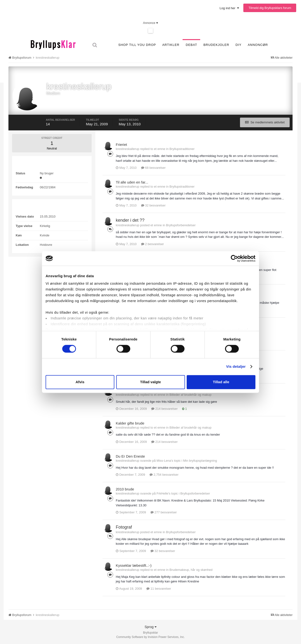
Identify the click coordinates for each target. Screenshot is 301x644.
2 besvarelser (153, 244)
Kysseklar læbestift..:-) (134, 565)
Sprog (150, 627)
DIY (238, 45)
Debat (191, 45)
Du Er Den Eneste (130, 456)
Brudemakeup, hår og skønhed (191, 570)
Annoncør (258, 45)
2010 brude (125, 489)
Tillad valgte (150, 382)
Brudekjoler (216, 45)
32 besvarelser (153, 205)
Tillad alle (221, 382)
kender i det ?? (130, 220)
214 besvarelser (164, 409)
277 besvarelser (164, 512)
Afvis (80, 382)
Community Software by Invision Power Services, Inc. (150, 637)
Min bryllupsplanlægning (200, 461)
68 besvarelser (153, 168)
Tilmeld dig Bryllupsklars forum (270, 8)
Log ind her (229, 8)
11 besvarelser (159, 589)
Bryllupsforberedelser (181, 225)
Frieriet (121, 145)
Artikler (171, 45)
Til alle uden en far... (132, 182)
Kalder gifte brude (130, 423)
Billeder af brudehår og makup (191, 395)
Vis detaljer (236, 367)
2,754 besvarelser (164, 475)
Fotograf (124, 527)
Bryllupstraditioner (182, 149)
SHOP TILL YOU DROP (137, 45)
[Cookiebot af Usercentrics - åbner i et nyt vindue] (234, 258)
